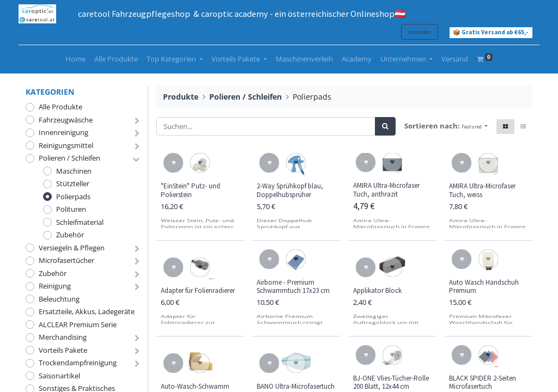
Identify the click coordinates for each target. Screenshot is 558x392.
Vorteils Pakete (63, 350)
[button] (475, 127)
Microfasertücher (66, 260)
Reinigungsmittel (66, 145)
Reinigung (55, 286)
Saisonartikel (59, 376)
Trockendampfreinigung (78, 363)
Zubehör (70, 235)
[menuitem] (75, 59)
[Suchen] (385, 126)
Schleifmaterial (80, 222)
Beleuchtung (59, 299)
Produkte (181, 97)
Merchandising (63, 337)
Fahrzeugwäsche (66, 120)
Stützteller (73, 183)
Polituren (71, 209)
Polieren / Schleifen (69, 158)
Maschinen (74, 171)
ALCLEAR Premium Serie (78, 324)
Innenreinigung (63, 132)
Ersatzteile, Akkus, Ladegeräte (87, 311)
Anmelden (413, 32)
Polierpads (73, 197)
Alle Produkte (60, 107)
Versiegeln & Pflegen (72, 248)
